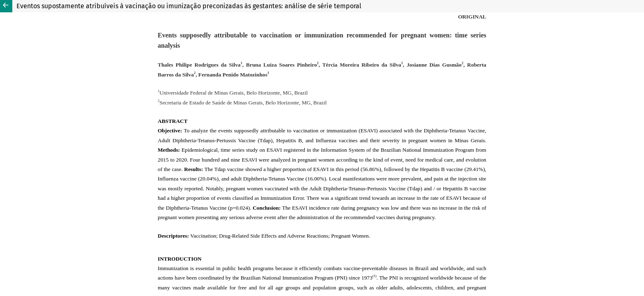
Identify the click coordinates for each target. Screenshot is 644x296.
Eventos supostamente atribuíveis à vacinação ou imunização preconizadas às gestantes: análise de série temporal (189, 6)
